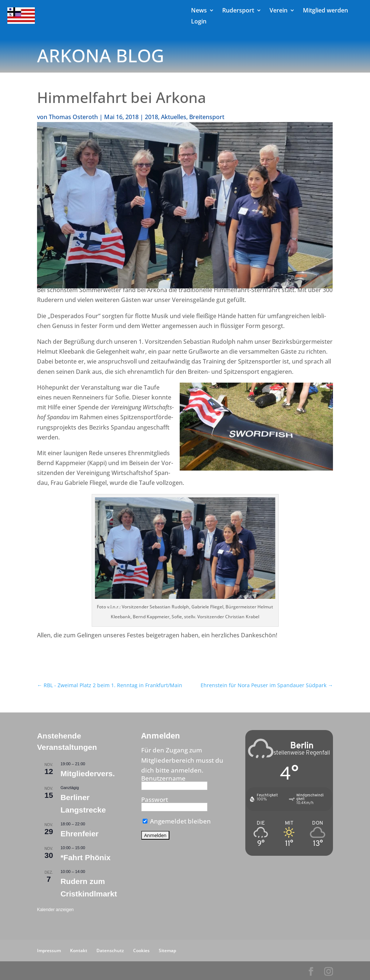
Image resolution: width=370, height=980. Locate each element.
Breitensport (207, 117)
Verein (279, 11)
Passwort (155, 800)
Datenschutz (110, 950)
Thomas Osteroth (73, 117)
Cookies (141, 950)
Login (199, 22)
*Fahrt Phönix (86, 857)
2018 (151, 117)
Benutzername (163, 778)
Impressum (49, 950)
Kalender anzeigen (55, 910)
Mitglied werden (325, 11)
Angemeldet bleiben (177, 821)
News (199, 11)
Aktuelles (174, 117)
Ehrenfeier (80, 834)
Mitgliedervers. (88, 773)
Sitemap (167, 950)
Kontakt (79, 950)
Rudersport (238, 11)
